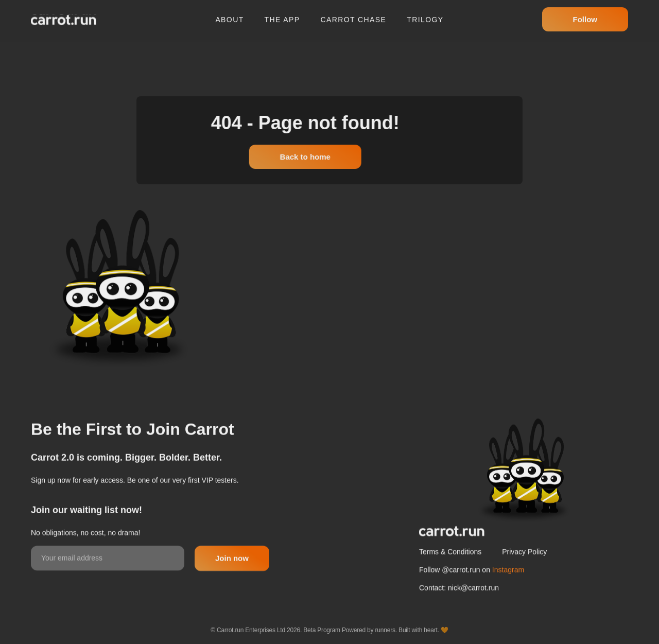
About (229, 15)
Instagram (508, 595)
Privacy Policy (524, 577)
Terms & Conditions (450, 577)
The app (282, 15)
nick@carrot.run (473, 613)
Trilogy (425, 15)
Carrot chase (354, 15)
